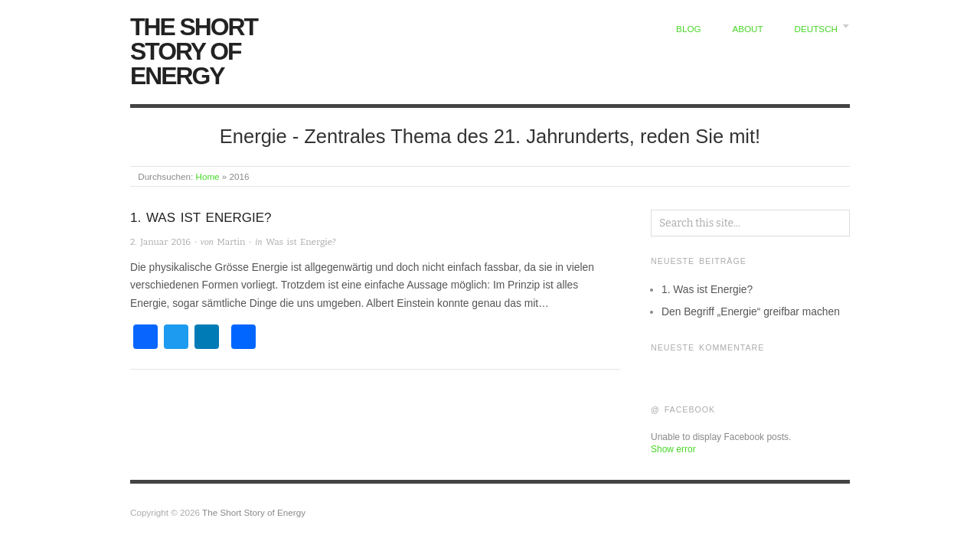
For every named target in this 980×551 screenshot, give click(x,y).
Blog (688, 29)
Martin (232, 242)
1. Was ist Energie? (201, 218)
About (747, 29)
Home (207, 176)
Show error (673, 449)
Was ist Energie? (301, 242)
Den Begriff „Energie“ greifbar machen (751, 311)
